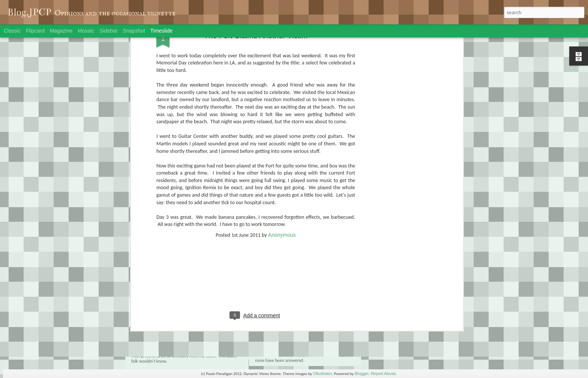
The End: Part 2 (163, 330)
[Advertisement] (256, 207)
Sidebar (109, 31)
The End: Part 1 (279, 325)
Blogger (362, 374)
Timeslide (161, 31)
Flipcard (35, 31)
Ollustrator (323, 374)
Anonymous (282, 158)
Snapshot (134, 31)
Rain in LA (380, 337)
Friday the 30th (385, 324)
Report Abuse (383, 374)
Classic (12, 31)
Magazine (61, 31)
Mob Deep (380, 350)
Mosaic (86, 31)
